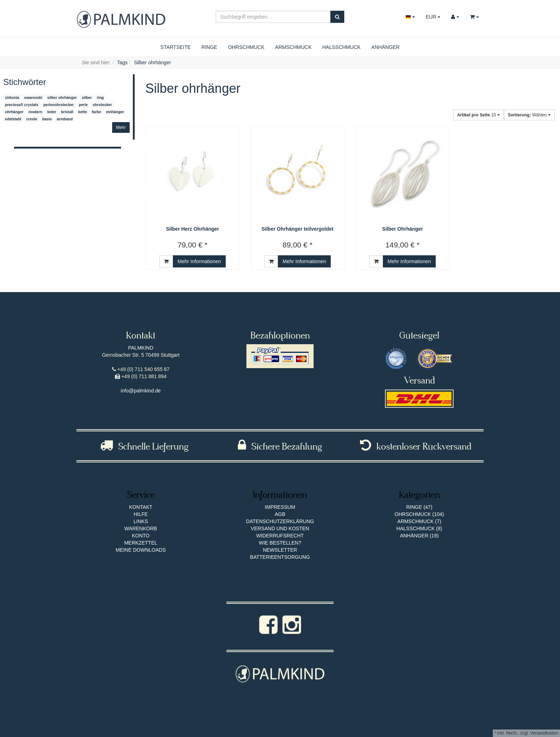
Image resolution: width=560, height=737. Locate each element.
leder (52, 112)
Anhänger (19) (419, 536)
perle (83, 105)
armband (65, 119)
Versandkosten (544, 733)
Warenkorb (141, 528)
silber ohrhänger (62, 97)
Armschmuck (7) (419, 521)
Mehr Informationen (199, 261)
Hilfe (141, 514)
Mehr (121, 127)
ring (100, 97)
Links (141, 521)
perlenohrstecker (58, 105)
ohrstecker (102, 105)
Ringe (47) (419, 507)
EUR (433, 17)
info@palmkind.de (141, 391)
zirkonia (12, 97)
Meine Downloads (141, 550)
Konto (141, 536)
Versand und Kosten (280, 528)
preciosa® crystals (22, 105)
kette (83, 112)
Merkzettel (141, 543)
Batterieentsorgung (280, 557)
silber (87, 97)
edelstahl (13, 119)
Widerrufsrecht (280, 536)
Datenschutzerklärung (280, 521)
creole (32, 119)
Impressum (280, 507)
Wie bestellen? (280, 543)
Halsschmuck (341, 47)
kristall (67, 112)
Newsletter (280, 550)
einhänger (115, 112)
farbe (96, 112)
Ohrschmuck (246, 47)
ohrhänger (14, 112)
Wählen (529, 115)
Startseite (176, 47)
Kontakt (141, 507)
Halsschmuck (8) (419, 528)
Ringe (209, 47)
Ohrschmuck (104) (419, 514)
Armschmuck (293, 47)
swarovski (33, 97)
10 (479, 115)
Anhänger (386, 47)
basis (47, 119)
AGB (280, 514)
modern (36, 112)
